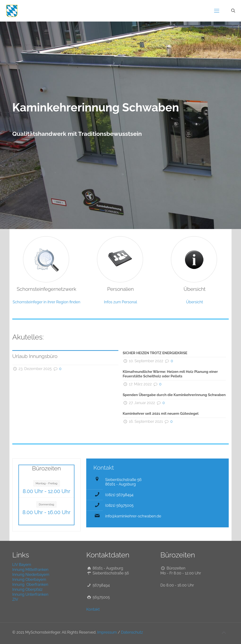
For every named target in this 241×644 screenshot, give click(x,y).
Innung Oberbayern (29, 580)
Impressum (107, 632)
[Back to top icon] (224, 633)
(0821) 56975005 (119, 505)
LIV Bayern (22, 565)
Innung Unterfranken (30, 594)
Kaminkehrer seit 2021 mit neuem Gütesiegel (161, 414)
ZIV (15, 599)
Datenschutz (132, 632)
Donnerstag (46, 504)
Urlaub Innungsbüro (35, 356)
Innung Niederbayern (31, 575)
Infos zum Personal (120, 302)
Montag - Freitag (47, 483)
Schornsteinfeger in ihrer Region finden (47, 302)
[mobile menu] (217, 11)
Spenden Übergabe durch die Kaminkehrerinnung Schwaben (174, 395)
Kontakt (93, 609)
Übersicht (195, 302)
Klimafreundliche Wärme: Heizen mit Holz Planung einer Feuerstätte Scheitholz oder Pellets (170, 374)
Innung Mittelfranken (30, 570)
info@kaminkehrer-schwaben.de (133, 516)
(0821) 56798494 (119, 495)
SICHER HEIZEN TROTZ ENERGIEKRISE (155, 353)
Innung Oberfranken (30, 584)
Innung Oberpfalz (27, 589)
